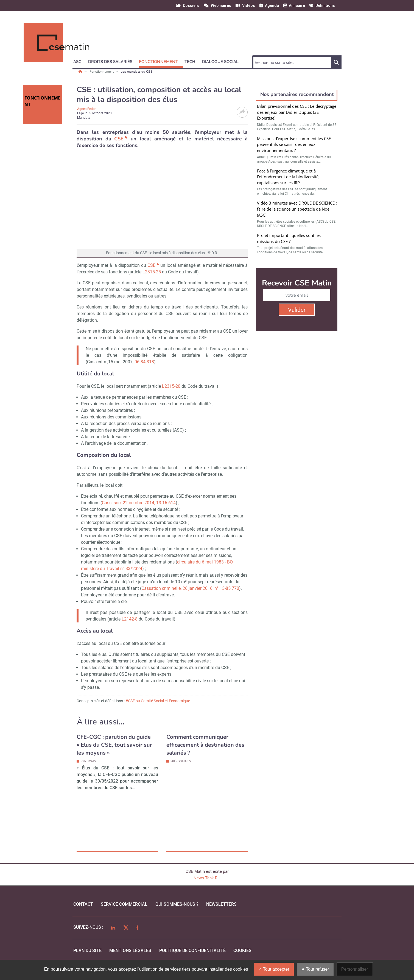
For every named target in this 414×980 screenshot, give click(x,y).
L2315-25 (152, 272)
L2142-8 (130, 619)
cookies (242, 951)
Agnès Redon (87, 109)
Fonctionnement (102, 72)
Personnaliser (355, 969)
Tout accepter (274, 969)
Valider (297, 310)
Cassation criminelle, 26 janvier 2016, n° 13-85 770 (190, 588)
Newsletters (221, 904)
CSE (119, 139)
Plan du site (87, 951)
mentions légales (130, 951)
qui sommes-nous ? (177, 904)
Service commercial (124, 904)
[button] (80, 61)
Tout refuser (315, 969)
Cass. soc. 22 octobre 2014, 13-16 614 (139, 503)
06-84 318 (144, 362)
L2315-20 (171, 386)
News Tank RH (207, 878)
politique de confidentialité (192, 951)
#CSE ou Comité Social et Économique (158, 701)
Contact (83, 904)
